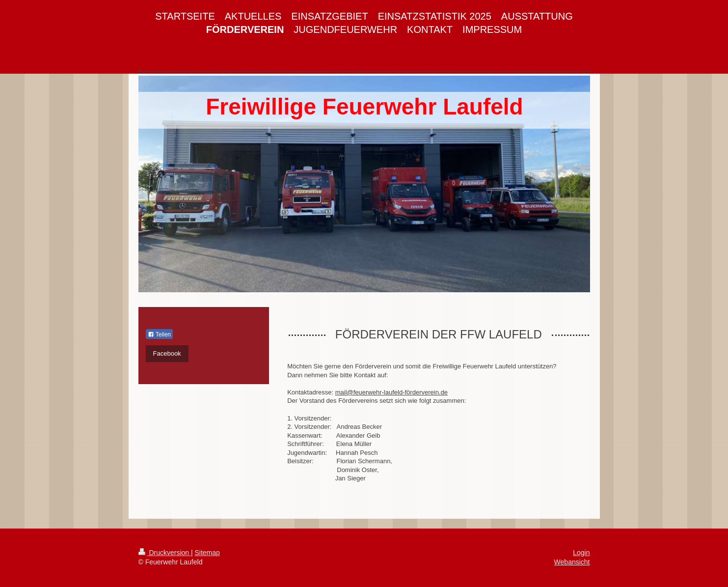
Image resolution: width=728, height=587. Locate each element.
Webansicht (572, 562)
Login (581, 553)
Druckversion (165, 553)
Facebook (167, 353)
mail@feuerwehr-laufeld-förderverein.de (391, 392)
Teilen (159, 335)
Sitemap (207, 553)
